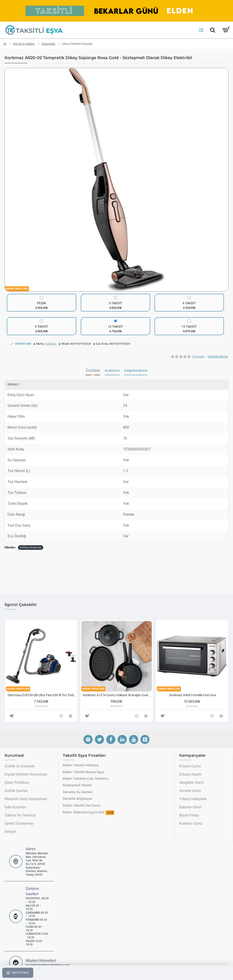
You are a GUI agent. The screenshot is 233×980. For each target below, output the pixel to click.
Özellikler (93, 371)
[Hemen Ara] (213, 30)
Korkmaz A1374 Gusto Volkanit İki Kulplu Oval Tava (117, 695)
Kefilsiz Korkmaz (31, 547)
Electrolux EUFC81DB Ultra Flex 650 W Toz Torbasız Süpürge (42, 695)
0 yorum (198, 357)
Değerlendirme (218, 357)
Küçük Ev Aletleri (24, 44)
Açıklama (112, 371)
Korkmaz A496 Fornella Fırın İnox (193, 695)
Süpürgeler (48, 44)
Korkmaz (51, 344)
